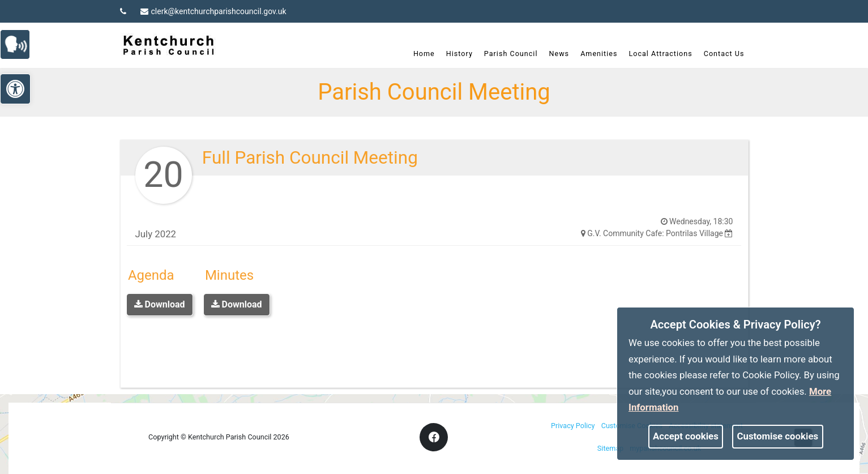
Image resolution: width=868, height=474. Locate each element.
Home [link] (424, 54)
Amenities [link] (599, 54)
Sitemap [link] (610, 448)
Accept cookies (686, 436)
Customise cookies (778, 436)
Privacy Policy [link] (573, 426)
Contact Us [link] (724, 54)
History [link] (459, 54)
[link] (20, 43)
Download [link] (160, 304)
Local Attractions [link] (660, 54)
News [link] (559, 54)
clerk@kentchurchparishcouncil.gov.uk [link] (213, 11)
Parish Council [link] (511, 54)
